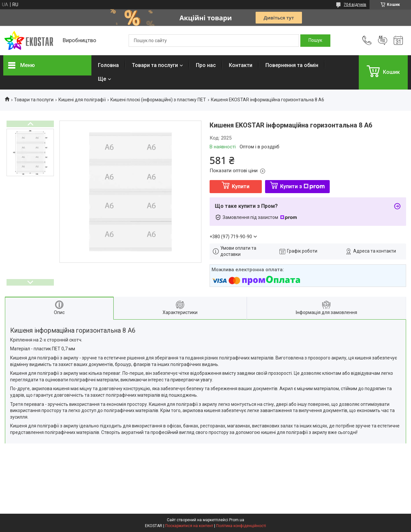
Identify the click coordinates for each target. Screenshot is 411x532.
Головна (108, 65)
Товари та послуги (155, 65)
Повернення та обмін (292, 65)
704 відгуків (355, 5)
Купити (241, 186)
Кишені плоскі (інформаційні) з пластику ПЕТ (158, 100)
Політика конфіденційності (241, 526)
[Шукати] (315, 41)
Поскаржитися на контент (189, 526)
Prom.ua (237, 520)
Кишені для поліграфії (82, 100)
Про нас (206, 65)
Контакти (241, 65)
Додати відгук (383, 41)
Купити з (302, 186)
